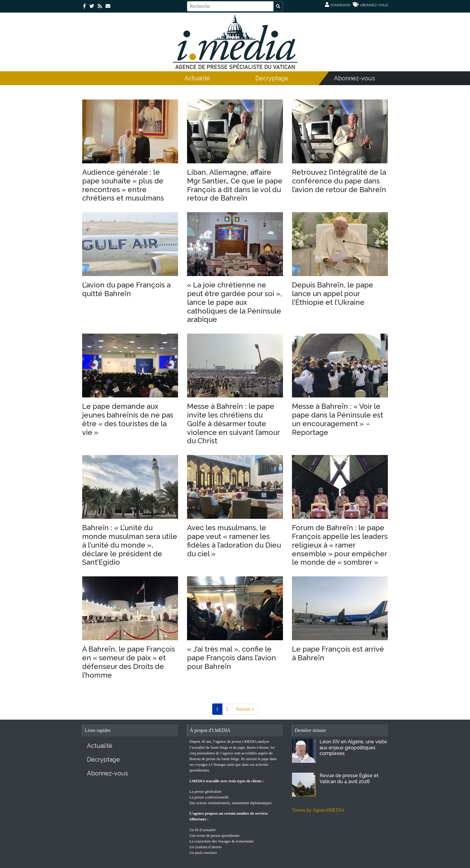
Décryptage (272, 78)
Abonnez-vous (354, 78)
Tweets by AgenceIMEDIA (318, 810)
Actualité (197, 78)
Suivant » (245, 709)
